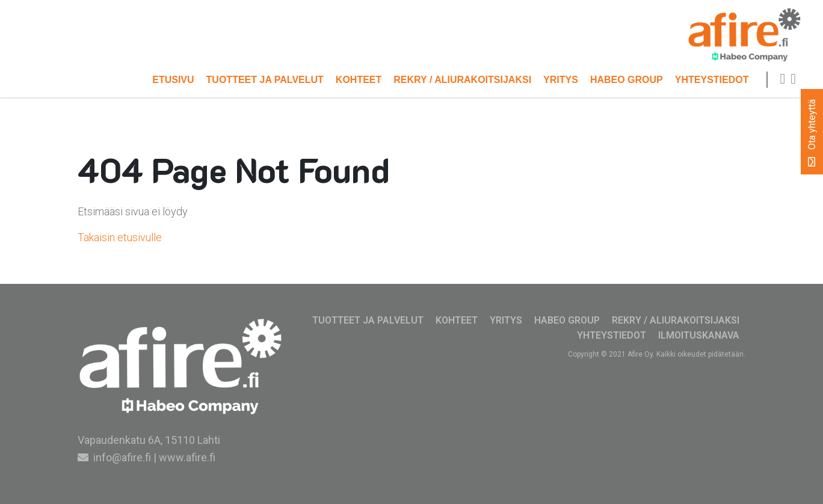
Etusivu (173, 80)
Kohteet (359, 80)
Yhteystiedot (712, 80)
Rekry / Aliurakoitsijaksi (462, 80)
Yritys (561, 80)
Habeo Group (627, 80)
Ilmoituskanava (699, 335)
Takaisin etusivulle (120, 237)
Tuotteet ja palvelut (265, 80)
